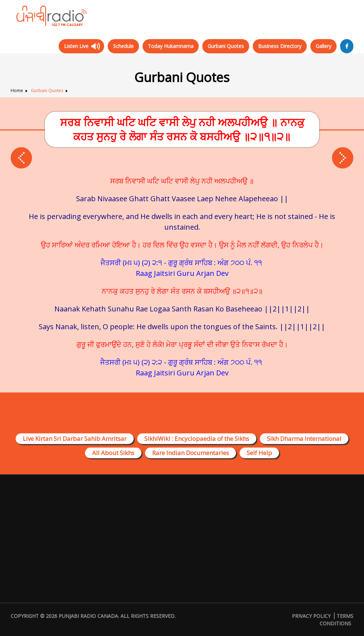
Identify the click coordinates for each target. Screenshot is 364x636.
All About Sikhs (113, 453)
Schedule (123, 46)
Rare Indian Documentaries (191, 453)
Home (17, 90)
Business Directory (280, 46)
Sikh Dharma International (304, 439)
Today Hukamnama (171, 46)
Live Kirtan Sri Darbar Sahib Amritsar (75, 439)
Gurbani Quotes (226, 46)
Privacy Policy (311, 616)
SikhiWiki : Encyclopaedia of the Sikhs (197, 439)
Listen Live (76, 46)
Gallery (323, 46)
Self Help (259, 453)
